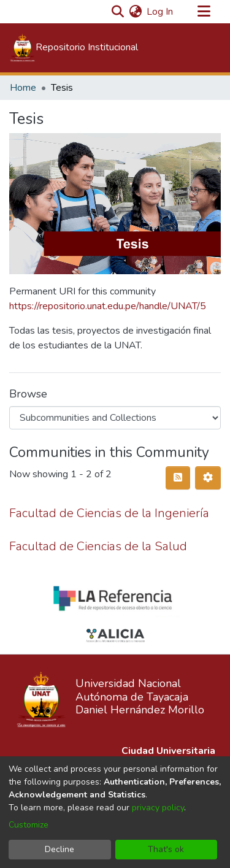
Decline (59, 849)
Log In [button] (160, 12)
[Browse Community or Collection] (115, 418)
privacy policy (158, 808)
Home (23, 88)
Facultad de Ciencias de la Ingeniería (109, 513)
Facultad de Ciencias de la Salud (98, 546)
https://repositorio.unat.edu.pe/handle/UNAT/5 (108, 306)
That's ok (166, 849)
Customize (29, 825)
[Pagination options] (208, 478)
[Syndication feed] (178, 478)
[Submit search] (117, 12)
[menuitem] (135, 12)
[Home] (74, 48)
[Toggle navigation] (204, 12)
